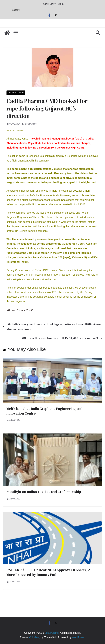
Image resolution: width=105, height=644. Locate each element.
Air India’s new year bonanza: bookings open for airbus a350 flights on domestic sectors (52, 327)
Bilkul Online (31, 124)
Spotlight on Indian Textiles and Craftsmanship (44, 492)
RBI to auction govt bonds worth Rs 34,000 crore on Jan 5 (62, 338)
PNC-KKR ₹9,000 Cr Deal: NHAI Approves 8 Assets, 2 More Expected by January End (48, 572)
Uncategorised (16, 93)
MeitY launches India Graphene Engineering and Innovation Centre (44, 411)
